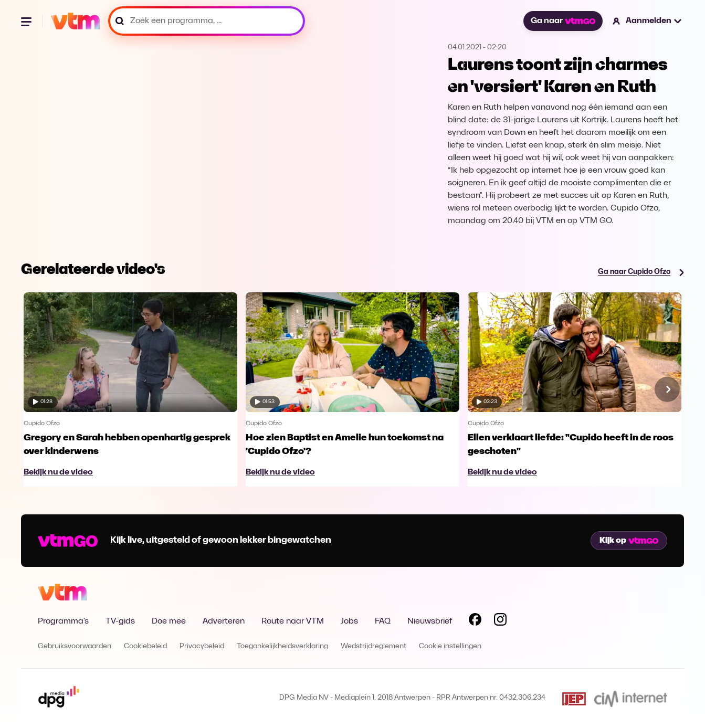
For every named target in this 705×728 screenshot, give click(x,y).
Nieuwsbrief (430, 621)
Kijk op (629, 541)
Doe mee (169, 621)
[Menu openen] (27, 21)
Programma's (63, 621)
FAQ (383, 621)
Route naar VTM (293, 621)
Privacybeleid (202, 646)
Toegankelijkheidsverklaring (282, 646)
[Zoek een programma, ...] (207, 21)
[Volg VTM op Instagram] (500, 621)
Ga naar (563, 21)
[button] (648, 21)
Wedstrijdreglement (373, 646)
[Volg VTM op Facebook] (475, 621)
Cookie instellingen (450, 646)
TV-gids (120, 621)
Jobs (349, 621)
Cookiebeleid (145, 646)
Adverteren (224, 621)
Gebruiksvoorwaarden (75, 646)
